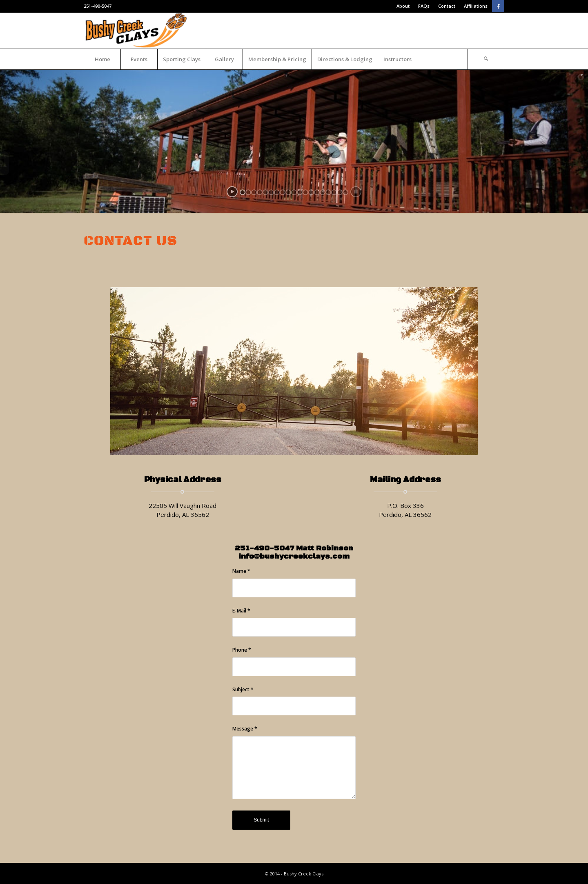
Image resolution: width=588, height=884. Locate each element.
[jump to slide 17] (334, 192)
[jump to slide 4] (260, 192)
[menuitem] (403, 6)
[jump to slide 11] (300, 192)
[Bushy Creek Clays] (137, 31)
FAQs (424, 6)
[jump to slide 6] (271, 192)
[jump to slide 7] (277, 192)
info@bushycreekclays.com (294, 557)
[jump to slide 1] (243, 192)
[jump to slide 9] (288, 192)
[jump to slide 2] (248, 192)
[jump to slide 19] (345, 192)
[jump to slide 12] (305, 192)
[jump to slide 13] (311, 192)
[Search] (486, 59)
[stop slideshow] (356, 192)
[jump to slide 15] (323, 192)
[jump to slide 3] (254, 192)
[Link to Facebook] (498, 6)
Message (245, 729)
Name (241, 571)
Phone (242, 650)
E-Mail (241, 611)
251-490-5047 (98, 6)
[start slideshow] (232, 192)
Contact (447, 6)
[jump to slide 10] (294, 192)
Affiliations (476, 6)
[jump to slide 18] (340, 192)
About (403, 6)
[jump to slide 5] (265, 192)
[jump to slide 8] (283, 192)
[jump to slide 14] (317, 192)
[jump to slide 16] (328, 192)
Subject (243, 689)
